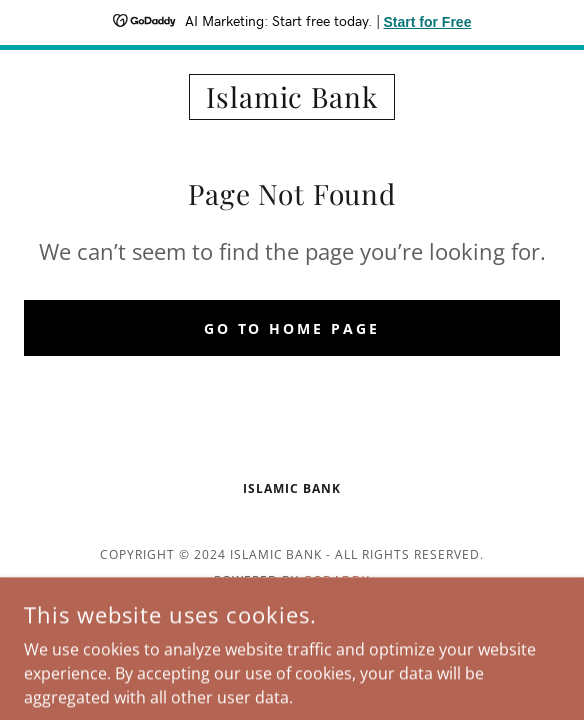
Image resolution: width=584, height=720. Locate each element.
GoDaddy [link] (336, 580)
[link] (292, 97)
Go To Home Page (292, 328)
